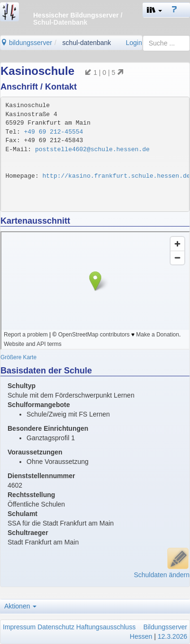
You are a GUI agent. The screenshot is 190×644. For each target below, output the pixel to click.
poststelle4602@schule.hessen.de (92, 150)
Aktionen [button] (20, 606)
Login (134, 43)
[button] (154, 10)
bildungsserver (26, 43)
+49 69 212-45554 (54, 132)
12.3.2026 (172, 636)
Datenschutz (56, 627)
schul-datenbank (87, 43)
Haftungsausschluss (106, 627)
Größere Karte (18, 357)
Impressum (19, 627)
